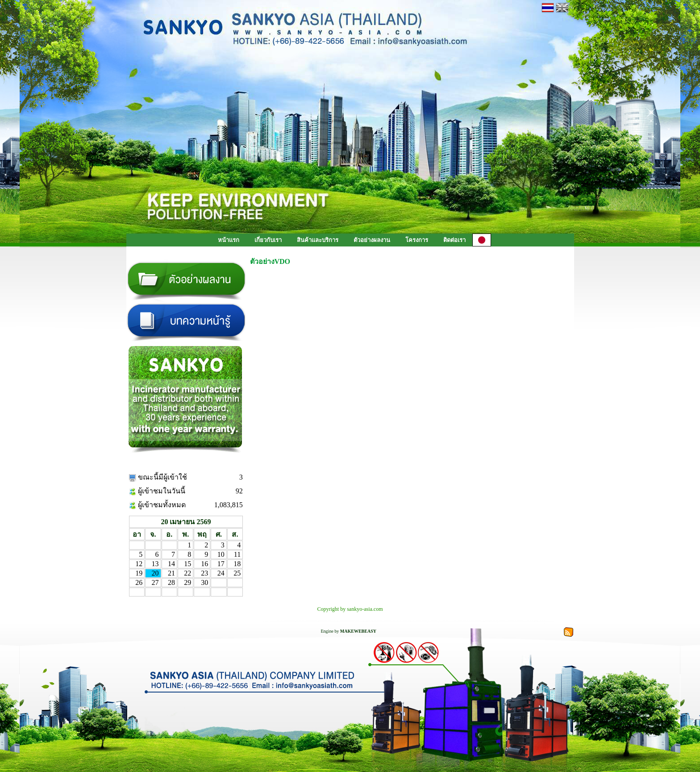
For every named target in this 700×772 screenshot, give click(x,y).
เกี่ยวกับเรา (268, 240)
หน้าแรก (229, 240)
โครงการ (417, 240)
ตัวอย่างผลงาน (372, 240)
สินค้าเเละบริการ (318, 240)
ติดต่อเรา (454, 240)
